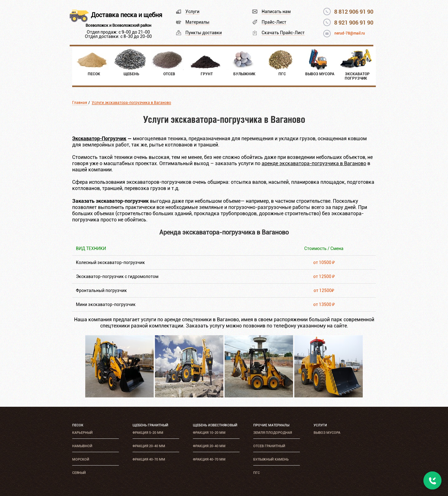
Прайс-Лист (274, 22)
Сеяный (79, 473)
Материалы (197, 22)
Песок (78, 425)
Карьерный (82, 433)
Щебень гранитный (150, 425)
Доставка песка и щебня (126, 15)
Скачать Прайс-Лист (283, 33)
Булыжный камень (271, 459)
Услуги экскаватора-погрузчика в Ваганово (131, 103)
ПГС (257, 473)
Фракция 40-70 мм (149, 459)
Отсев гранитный (269, 446)
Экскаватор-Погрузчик (99, 138)
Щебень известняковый (215, 425)
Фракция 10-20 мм (209, 433)
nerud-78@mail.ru (350, 33)
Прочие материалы (271, 425)
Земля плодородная (273, 433)
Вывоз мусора (327, 433)
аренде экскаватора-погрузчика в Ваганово (314, 163)
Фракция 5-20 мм (148, 433)
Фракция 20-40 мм (149, 446)
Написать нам (276, 12)
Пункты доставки (204, 33)
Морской (81, 459)
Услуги (192, 12)
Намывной (82, 446)
